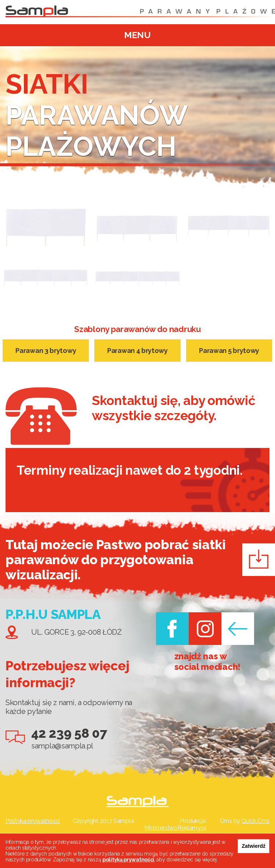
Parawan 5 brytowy (229, 351)
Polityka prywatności (33, 821)
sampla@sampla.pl (62, 746)
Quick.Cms (256, 821)
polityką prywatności (128, 860)
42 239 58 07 (69, 733)
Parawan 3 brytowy (46, 351)
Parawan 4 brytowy (137, 351)
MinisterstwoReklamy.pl (175, 828)
